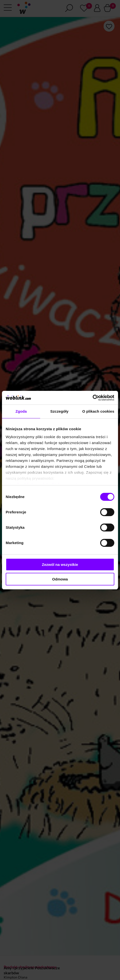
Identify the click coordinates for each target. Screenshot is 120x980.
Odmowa (60, 579)
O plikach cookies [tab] (98, 411)
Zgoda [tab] (21, 411)
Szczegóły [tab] (59, 411)
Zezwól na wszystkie (60, 565)
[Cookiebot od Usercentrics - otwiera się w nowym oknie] (93, 398)
